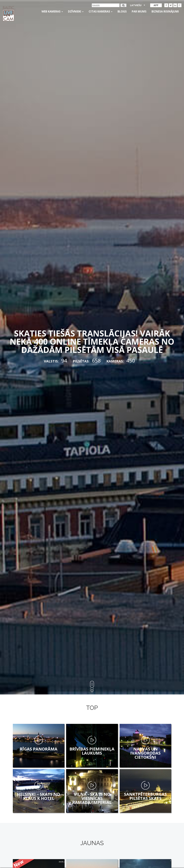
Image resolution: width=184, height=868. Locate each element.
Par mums (139, 11)
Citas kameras (101, 11)
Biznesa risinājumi (165, 11)
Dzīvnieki (76, 11)
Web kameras (52, 11)
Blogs (122, 11)
